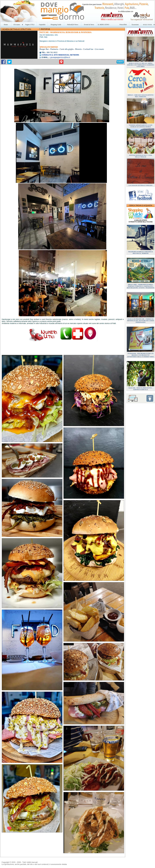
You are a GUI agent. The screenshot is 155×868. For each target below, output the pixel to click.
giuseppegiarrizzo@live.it (60, 57)
